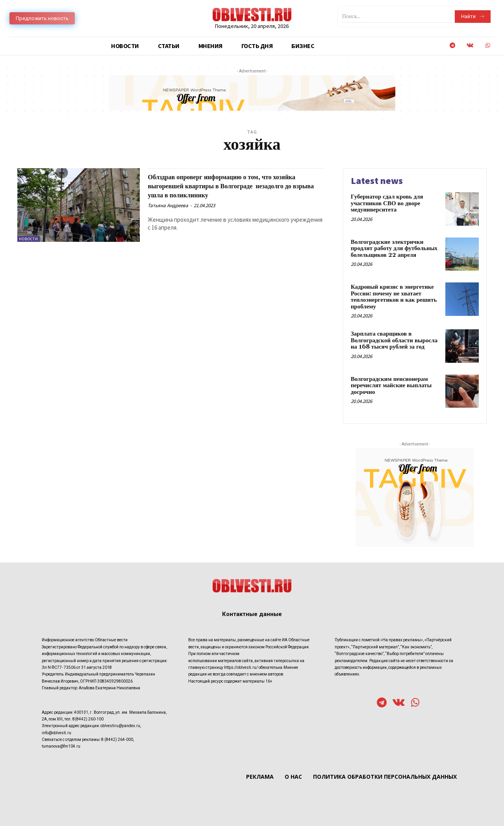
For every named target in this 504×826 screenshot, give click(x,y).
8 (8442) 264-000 (117, 740)
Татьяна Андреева (168, 205)
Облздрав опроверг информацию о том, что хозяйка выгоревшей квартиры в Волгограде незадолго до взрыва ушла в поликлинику (232, 186)
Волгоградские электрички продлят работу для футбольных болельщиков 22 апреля (394, 249)
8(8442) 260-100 (88, 719)
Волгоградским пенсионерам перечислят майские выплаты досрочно (391, 386)
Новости (29, 239)
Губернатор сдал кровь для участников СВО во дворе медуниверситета (387, 203)
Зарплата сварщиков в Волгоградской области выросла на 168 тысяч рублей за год (394, 340)
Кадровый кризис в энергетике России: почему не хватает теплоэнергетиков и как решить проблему (394, 297)
